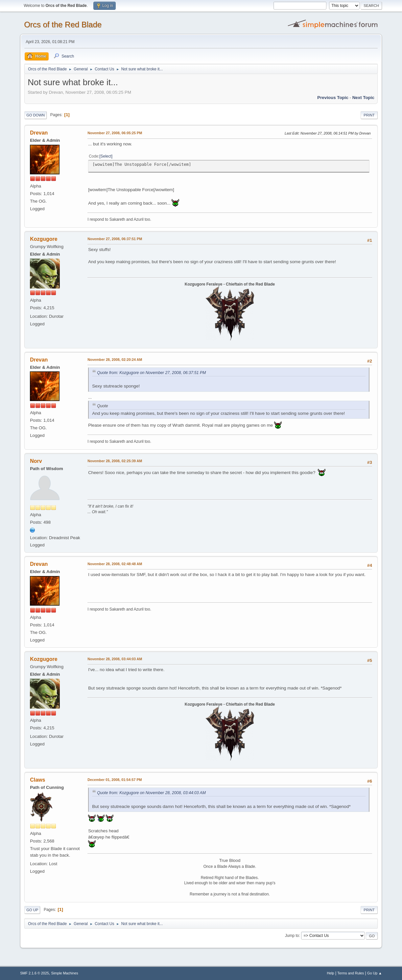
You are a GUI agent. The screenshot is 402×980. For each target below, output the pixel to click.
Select (106, 156)
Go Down (35, 115)
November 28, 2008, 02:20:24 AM (115, 360)
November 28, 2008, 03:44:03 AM (115, 659)
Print (369, 115)
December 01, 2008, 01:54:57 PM (115, 780)
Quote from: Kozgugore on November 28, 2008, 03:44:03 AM (151, 793)
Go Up (32, 910)
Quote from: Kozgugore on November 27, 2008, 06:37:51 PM (151, 373)
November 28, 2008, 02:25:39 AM (115, 461)
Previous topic (333, 98)
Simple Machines (64, 973)
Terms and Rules (351, 973)
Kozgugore (44, 239)
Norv (36, 461)
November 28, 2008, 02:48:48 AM (115, 564)
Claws (37, 780)
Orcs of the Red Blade (63, 25)
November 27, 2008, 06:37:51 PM (115, 239)
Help (330, 973)
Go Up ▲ (375, 973)
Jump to (292, 936)
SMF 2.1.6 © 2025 (35, 973)
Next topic (363, 98)
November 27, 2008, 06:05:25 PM (115, 133)
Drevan (39, 133)
